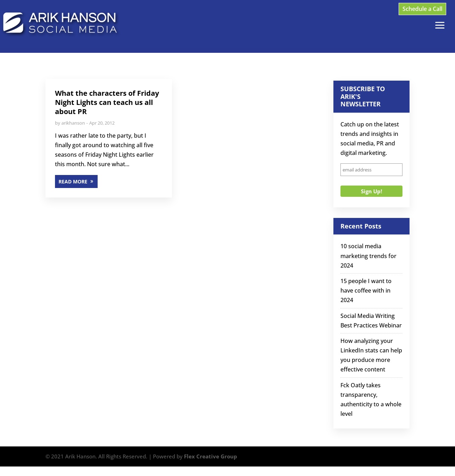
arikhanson (73, 123)
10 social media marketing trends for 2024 (368, 256)
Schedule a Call (422, 9)
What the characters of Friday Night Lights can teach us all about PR (107, 102)
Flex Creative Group (211, 456)
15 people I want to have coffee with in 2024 (366, 290)
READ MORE (73, 181)
